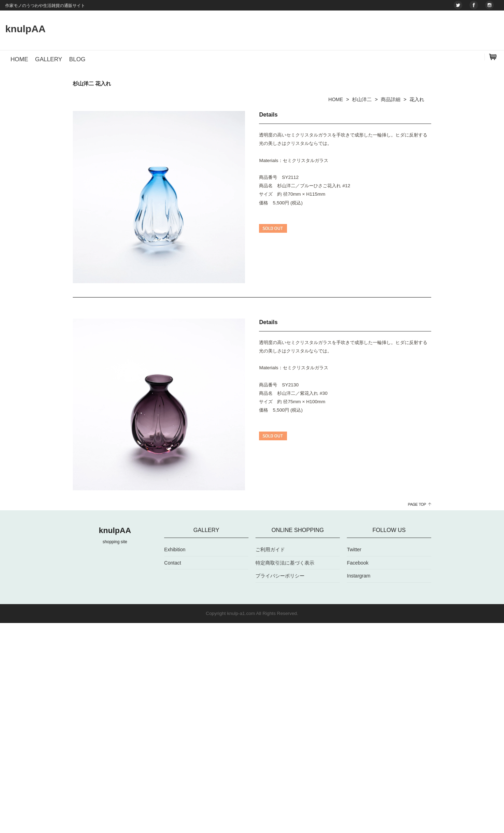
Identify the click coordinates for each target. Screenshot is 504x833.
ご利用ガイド (270, 759)
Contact (173, 772)
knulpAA (25, 29)
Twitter (354, 759)
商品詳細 (391, 309)
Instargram (359, 786)
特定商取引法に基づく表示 (285, 772)
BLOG (77, 59)
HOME (19, 59)
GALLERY (48, 59)
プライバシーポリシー (280, 786)
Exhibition (175, 759)
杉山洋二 (362, 309)
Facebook (358, 772)
